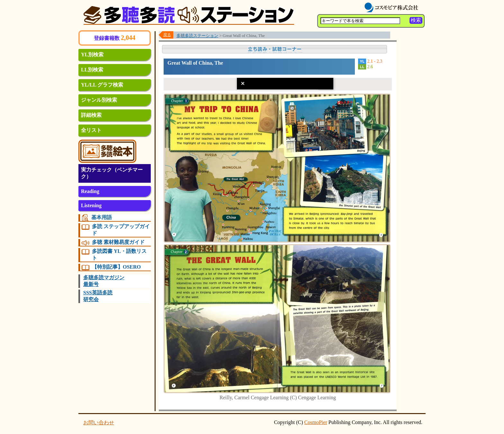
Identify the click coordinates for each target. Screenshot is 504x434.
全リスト (91, 130)
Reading (90, 191)
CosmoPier (316, 422)
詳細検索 (91, 115)
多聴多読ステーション (197, 36)
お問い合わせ (99, 423)
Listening (91, 205)
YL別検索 (92, 55)
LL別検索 (92, 70)
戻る (167, 35)
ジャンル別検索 (99, 100)
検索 (416, 20)
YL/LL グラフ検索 (102, 85)
